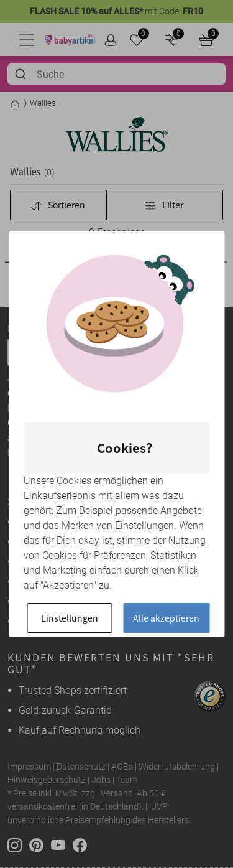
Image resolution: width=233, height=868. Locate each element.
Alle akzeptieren (166, 618)
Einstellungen (70, 618)
